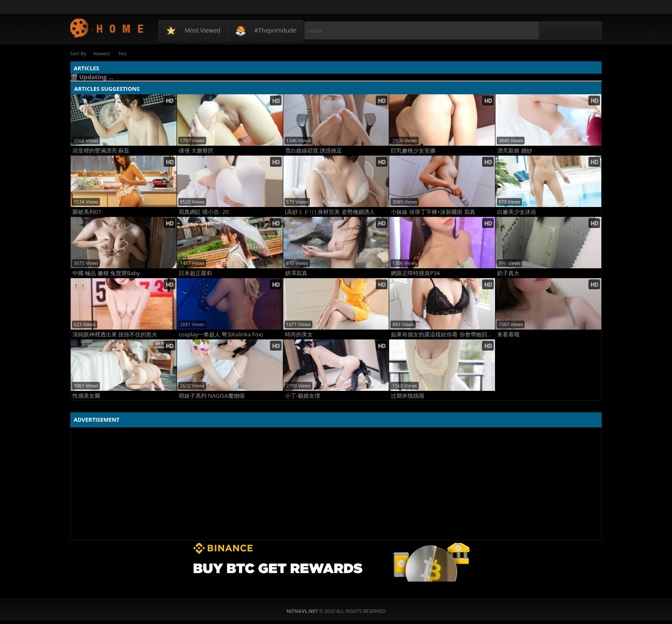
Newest (102, 53)
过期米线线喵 (408, 395)
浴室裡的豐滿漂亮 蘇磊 (101, 150)
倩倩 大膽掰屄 (196, 150)
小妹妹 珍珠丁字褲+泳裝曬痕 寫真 (433, 211)
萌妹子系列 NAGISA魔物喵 (212, 395)
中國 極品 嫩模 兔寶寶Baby (106, 273)
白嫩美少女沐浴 (517, 211)
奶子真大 (508, 273)
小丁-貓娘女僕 (303, 395)
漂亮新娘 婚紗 (514, 150)
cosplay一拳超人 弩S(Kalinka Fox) (221, 334)
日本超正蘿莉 (195, 273)
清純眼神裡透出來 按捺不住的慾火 (115, 334)
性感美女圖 (86, 395)
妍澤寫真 (296, 273)
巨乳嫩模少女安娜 (413, 150)
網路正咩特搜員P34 (415, 273)
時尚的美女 (299, 334)
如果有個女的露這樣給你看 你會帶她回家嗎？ (443, 334)
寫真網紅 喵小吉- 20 (204, 211)
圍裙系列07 (87, 211)
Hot (126, 53)
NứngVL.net (107, 28)
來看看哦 (508, 334)
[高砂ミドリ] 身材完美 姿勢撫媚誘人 (330, 211)
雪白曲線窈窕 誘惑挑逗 (313, 150)
